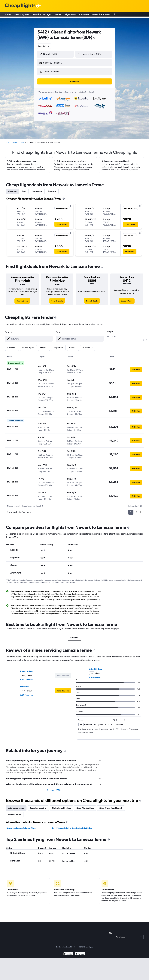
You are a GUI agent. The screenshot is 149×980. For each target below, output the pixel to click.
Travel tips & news (101, 15)
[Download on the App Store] (80, 952)
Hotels (58, 15)
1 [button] (131, 510)
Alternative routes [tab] (16, 806)
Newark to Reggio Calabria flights (21, 826)
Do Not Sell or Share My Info (66, 945)
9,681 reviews (27, 677)
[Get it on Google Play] (68, 952)
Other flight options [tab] (85, 806)
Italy (22, 140)
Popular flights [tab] (15, 812)
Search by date (22, 15)
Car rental (84, 15)
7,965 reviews (27, 693)
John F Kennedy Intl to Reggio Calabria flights (72, 826)
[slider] (145, 338)
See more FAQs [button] (54, 788)
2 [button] (136, 510)
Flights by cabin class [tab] (61, 806)
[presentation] (94, 38)
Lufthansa (24, 684)
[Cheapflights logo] (20, 6)
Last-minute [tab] (37, 189)
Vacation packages (42, 15)
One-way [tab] (52, 189)
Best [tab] (24, 189)
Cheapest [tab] (12, 189)
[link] (22, 299)
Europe (15, 140)
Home (8, 15)
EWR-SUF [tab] (74, 636)
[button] (54, 62)
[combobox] (44, 46)
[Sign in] (114, 15)
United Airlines (27, 669)
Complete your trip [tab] (38, 806)
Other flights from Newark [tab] (111, 806)
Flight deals (70, 15)
